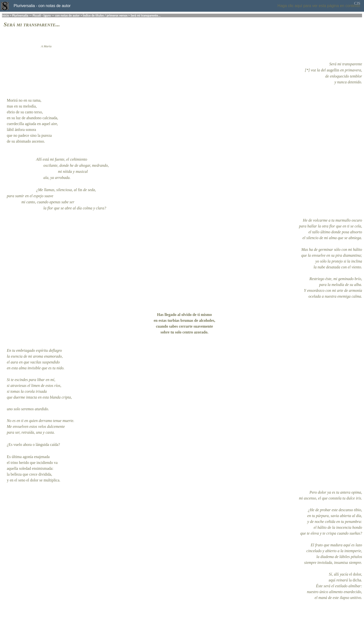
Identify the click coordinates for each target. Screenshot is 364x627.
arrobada (62, 178)
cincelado (314, 551)
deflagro (55, 350)
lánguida (42, 445)
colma (88, 208)
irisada (41, 391)
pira (339, 255)
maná (323, 598)
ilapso (344, 598)
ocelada (315, 296)
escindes (21, 380)
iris (359, 498)
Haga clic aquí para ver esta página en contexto (319, 6)
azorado (201, 332)
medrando (100, 165)
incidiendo (45, 463)
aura (14, 362)
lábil (10, 130)
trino (14, 463)
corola (30, 391)
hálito (358, 250)
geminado (346, 279)
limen (36, 386)
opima (356, 492)
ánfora (20, 130)
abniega (355, 238)
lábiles (345, 557)
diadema (327, 557)
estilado (341, 586)
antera (345, 492)
